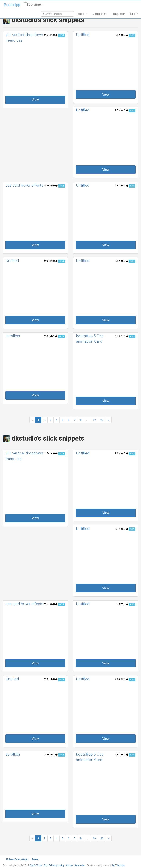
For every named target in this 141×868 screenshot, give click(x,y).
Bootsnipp (12, 5)
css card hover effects (24, 185)
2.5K (48, 35)
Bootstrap (34, 4)
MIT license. (119, 865)
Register (119, 14)
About (69, 865)
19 (94, 420)
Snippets (100, 14)
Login (134, 14)
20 (102, 420)
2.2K (119, 110)
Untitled (83, 35)
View (35, 100)
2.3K (119, 186)
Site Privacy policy (54, 865)
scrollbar (13, 336)
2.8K (48, 336)
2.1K (119, 35)
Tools (82, 14)
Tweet (35, 859)
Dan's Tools (36, 865)
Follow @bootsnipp (17, 859)
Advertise (80, 865)
